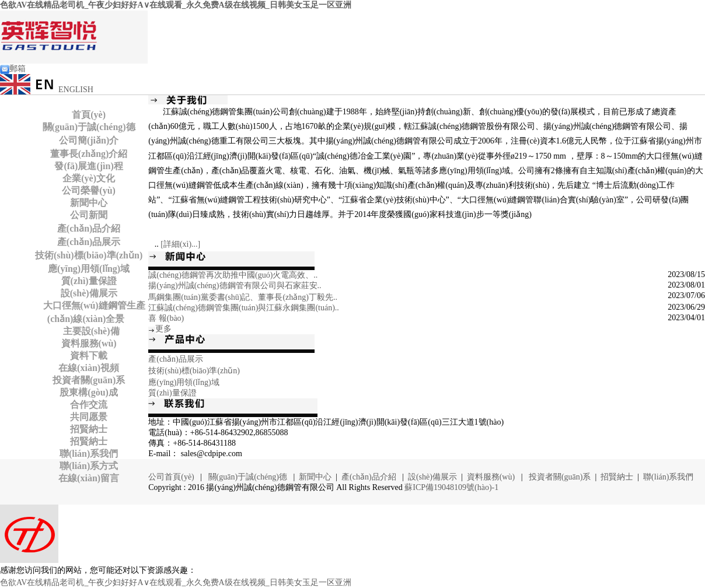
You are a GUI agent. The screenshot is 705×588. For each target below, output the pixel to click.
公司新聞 (89, 215)
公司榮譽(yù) (89, 190)
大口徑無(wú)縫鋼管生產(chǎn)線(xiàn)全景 (92, 312)
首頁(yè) (89, 115)
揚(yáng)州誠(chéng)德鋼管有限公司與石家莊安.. (235, 286)
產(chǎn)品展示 (89, 242)
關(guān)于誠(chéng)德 (89, 127)
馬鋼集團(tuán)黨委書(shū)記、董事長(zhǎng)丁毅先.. (243, 297)
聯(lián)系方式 (89, 466)
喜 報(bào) (166, 318)
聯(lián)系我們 (89, 454)
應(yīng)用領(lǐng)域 (89, 269)
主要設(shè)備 (89, 331)
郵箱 (13, 69)
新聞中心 (89, 203)
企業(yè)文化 (89, 178)
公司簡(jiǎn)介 (89, 140)
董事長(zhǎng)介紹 (89, 154)
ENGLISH (47, 90)
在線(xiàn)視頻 (89, 368)
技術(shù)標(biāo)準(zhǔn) (89, 255)
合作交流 (89, 405)
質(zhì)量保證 (89, 281)
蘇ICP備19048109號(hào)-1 (451, 487)
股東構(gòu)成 (89, 392)
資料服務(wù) (89, 343)
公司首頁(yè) (172, 477)
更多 (163, 329)
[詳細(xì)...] (180, 244)
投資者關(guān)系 (89, 380)
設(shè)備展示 (89, 293)
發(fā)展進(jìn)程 (88, 166)
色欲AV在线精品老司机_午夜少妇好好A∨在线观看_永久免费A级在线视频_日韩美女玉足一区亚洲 (176, 5)
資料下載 (89, 356)
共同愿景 (89, 417)
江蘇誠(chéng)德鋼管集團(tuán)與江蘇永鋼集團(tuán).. (244, 308)
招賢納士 (89, 429)
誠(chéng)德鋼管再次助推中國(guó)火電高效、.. (233, 275)
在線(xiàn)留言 (89, 478)
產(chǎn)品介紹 (89, 228)
